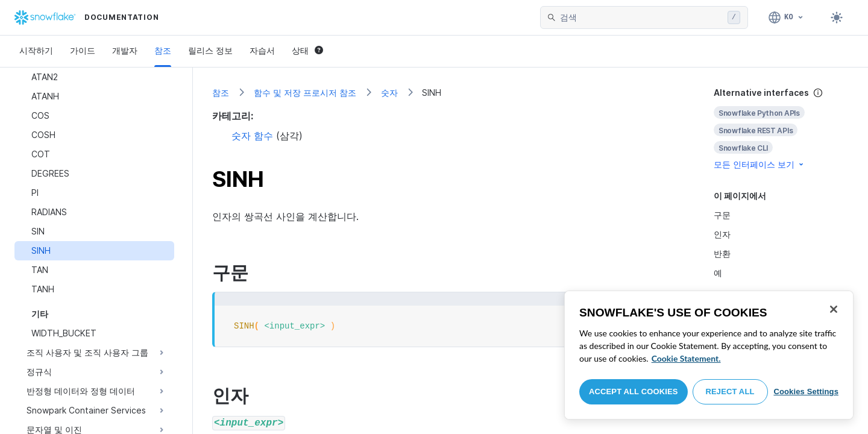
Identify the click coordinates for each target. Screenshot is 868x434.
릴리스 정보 (210, 50)
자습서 (262, 50)
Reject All (730, 392)
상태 (307, 50)
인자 (722, 234)
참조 (163, 50)
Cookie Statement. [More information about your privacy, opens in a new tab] (686, 358)
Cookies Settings (806, 392)
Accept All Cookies (634, 392)
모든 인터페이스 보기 (759, 164)
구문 (722, 215)
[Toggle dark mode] (837, 17)
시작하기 (36, 50)
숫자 (389, 93)
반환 (722, 253)
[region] (709, 355)
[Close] (834, 309)
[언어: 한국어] (786, 17)
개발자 (125, 50)
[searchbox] (641, 17)
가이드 (83, 50)
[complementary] (781, 129)
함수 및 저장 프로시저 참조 (305, 93)
